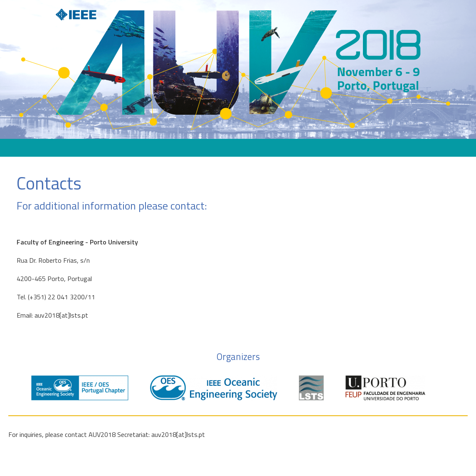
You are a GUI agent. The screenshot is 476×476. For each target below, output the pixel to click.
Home (96, 148)
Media (380, 148)
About (125, 148)
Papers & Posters (336, 148)
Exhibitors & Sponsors (212, 148)
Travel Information (277, 148)
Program (158, 148)
